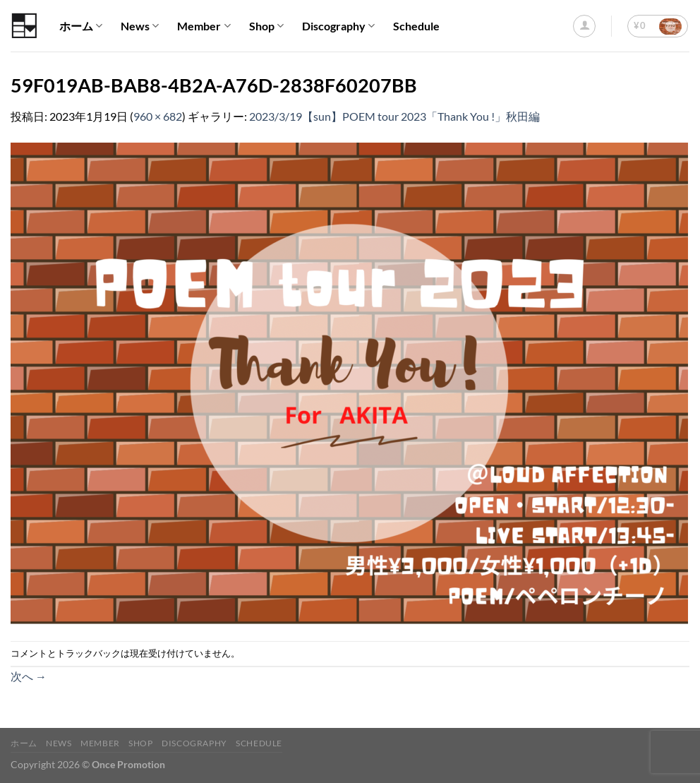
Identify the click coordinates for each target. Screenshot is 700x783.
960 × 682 (158, 116)
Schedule (416, 26)
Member (204, 26)
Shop (266, 26)
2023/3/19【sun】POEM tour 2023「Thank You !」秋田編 (394, 116)
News (140, 26)
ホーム (81, 26)
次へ (29, 676)
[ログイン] (584, 26)
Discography (338, 26)
